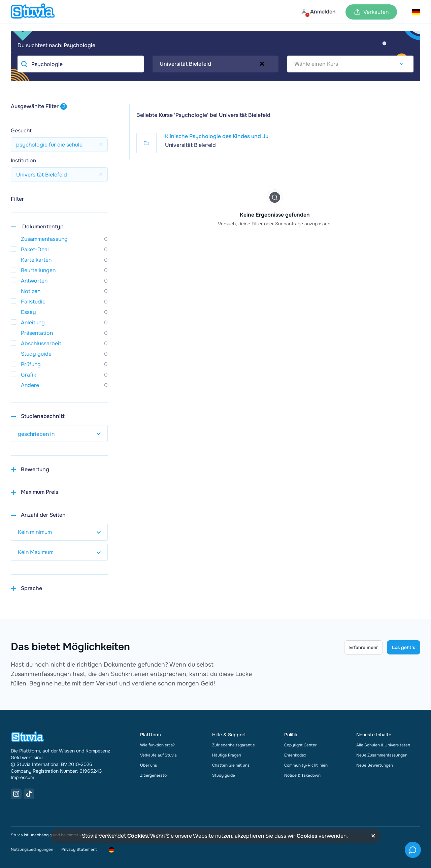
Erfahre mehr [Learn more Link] (363, 647)
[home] (33, 12)
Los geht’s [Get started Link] (404, 647)
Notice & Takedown (302, 775)
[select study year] (59, 433)
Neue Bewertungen (375, 765)
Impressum (22, 777)
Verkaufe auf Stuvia (158, 755)
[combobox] (216, 64)
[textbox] (350, 64)
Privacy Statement (79, 849)
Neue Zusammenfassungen (382, 755)
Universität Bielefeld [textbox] (185, 64)
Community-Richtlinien (306, 765)
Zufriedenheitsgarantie (234, 745)
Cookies (138, 836)
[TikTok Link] (29, 794)
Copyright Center (300, 745)
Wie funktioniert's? (157, 745)
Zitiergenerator (154, 775)
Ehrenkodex (295, 755)
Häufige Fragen (227, 755)
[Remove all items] (262, 64)
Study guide (224, 775)
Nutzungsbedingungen (32, 849)
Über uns (148, 765)
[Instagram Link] (16, 794)
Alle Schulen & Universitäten (383, 745)
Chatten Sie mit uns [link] (231, 765)
